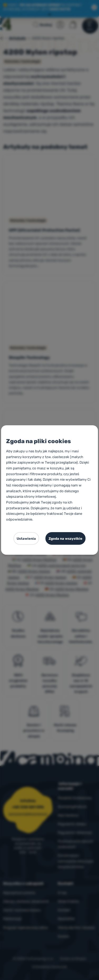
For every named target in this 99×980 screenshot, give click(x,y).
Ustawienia (26, 539)
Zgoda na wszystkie (65, 539)
